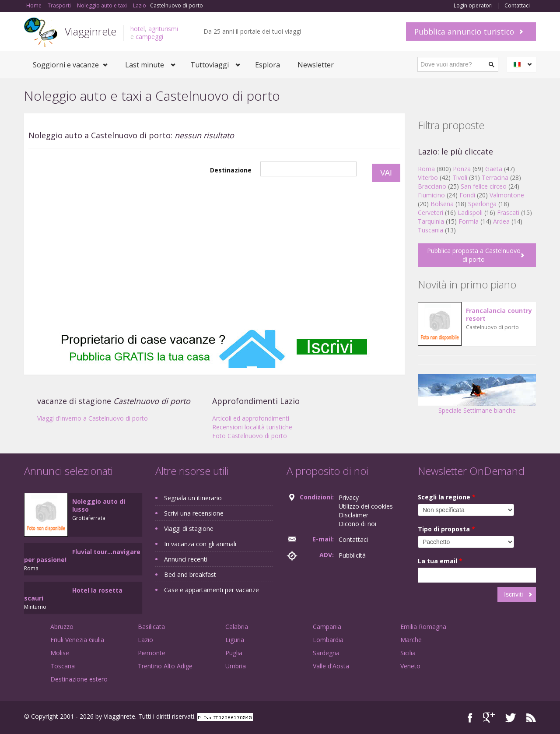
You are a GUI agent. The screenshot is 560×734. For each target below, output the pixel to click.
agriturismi (163, 29)
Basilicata (151, 627)
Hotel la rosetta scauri (73, 594)
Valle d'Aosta (331, 666)
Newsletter (316, 65)
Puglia (234, 653)
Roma (426, 169)
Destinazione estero (79, 679)
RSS (531, 718)
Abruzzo (62, 627)
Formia (469, 221)
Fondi (467, 195)
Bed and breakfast (190, 574)
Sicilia (408, 653)
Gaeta (494, 169)
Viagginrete (91, 31)
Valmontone (507, 195)
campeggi (149, 37)
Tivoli (460, 177)
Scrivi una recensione (194, 513)
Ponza (462, 169)
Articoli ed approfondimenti (251, 418)
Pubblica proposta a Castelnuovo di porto (474, 255)
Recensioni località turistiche (252, 427)
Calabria (237, 627)
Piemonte (152, 653)
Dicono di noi (357, 524)
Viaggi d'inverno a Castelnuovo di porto (93, 418)
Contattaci (517, 6)
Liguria (235, 640)
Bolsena (442, 204)
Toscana (63, 666)
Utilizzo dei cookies (366, 506)
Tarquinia (431, 221)
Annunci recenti (186, 559)
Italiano (523, 64)
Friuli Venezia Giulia (77, 640)
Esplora (268, 65)
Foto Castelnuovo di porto (250, 436)
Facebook (470, 718)
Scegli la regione (447, 497)
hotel (138, 29)
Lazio (145, 640)
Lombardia (328, 640)
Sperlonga (482, 204)
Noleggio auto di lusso (99, 505)
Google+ (489, 718)
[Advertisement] (214, 259)
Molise (60, 653)
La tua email (440, 561)
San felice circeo (484, 186)
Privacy (349, 497)
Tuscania (430, 230)
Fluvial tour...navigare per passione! (82, 556)
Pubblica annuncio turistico (464, 32)
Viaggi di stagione (189, 529)
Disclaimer (353, 515)
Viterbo (428, 177)
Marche (411, 640)
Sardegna (326, 653)
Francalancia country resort (499, 314)
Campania (327, 627)
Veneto (410, 666)
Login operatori (473, 6)
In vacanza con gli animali (200, 544)
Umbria (236, 666)
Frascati (508, 212)
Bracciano (432, 186)
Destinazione (231, 170)
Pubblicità (352, 555)
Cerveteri (430, 212)
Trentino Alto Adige (165, 666)
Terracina (495, 177)
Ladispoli (470, 212)
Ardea (501, 221)
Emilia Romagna (423, 627)
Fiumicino (431, 195)
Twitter (511, 718)
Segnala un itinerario (193, 498)
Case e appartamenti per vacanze (212, 590)
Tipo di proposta (446, 529)
